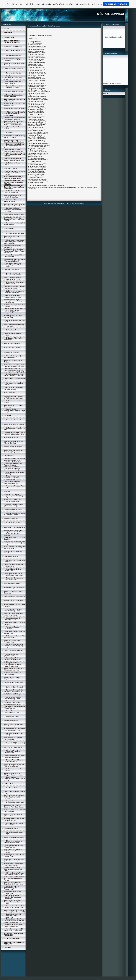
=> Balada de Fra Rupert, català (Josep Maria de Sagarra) (15, 756)
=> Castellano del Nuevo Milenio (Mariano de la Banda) (15, 260)
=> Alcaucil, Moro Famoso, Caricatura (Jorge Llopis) (13, 610)
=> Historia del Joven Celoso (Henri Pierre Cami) (14, 505)
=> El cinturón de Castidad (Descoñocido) (13, 738)
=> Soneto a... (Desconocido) (14, 747)
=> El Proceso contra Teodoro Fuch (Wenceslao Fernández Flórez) (14, 878)
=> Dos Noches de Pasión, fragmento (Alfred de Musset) (14, 150)
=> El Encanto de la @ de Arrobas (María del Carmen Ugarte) (13, 902)
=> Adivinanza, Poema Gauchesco (12, 628)
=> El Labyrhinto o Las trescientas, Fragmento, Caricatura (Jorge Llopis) (12, 478)
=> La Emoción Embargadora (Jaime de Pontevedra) (14, 292)
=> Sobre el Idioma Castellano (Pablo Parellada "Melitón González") (14, 797)
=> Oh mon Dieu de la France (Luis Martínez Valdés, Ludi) (14, 874)
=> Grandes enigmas (11, 721)
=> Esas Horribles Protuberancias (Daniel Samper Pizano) (14, 779)
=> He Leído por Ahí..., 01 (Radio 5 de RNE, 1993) (13, 501)
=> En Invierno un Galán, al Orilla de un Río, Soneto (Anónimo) (13, 851)
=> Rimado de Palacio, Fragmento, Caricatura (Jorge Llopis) (14, 496)
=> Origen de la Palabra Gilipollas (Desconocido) (12, 678)
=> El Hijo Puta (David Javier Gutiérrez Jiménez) (14, 614)
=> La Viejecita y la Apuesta (13, 509)
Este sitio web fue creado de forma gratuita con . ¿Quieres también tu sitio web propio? (68, 4)
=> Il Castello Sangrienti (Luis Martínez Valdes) (14, 357)
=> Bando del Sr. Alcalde (12, 523)
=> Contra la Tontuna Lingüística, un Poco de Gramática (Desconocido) (13, 703)
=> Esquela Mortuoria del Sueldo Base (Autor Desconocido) (12, 916)
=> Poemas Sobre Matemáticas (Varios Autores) (14, 707)
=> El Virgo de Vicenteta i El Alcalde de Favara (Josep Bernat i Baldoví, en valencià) (14, 123)
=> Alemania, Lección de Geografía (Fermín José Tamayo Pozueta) (15, 219)
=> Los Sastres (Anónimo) (13, 343)
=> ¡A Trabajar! (9, 456)
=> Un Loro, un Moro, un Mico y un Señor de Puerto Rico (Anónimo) (15, 173)
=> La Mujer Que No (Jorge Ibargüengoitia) (13, 317)
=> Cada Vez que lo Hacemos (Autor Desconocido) (14, 860)
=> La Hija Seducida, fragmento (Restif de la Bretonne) (15, 192)
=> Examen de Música (11, 352)
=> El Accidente (9, 228)
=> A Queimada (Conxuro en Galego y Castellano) (13, 864)
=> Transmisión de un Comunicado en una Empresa (14, 233)
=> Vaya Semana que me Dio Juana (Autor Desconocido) (14, 930)
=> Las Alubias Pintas (11, 788)
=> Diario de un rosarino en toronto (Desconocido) (13, 842)
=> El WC (7, 491)
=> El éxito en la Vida (11, 438)
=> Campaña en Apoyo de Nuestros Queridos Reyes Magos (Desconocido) (13, 664)
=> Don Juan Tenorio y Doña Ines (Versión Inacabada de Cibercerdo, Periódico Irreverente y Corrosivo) (14, 692)
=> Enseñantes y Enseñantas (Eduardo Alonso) (14, 283)
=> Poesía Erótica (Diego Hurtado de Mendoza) (12, 196)
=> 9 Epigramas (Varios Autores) (15, 597)
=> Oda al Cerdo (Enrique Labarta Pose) (13, 570)
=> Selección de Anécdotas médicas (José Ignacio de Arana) (13, 660)
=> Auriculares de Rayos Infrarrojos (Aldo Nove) (12, 482)
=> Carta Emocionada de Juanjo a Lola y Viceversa (15, 137)
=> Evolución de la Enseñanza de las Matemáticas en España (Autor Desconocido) (14, 921)
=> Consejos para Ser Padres (14, 424)
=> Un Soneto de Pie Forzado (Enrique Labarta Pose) (14, 669)
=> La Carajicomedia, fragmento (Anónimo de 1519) (15, 287)
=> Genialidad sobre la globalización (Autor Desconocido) (12, 888)
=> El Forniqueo (9, 393)
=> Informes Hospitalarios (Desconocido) (13, 674)
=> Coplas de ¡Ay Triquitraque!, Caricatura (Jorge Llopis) (14, 451)
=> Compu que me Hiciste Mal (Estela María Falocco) (14, 765)
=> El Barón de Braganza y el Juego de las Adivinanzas (14, 178)
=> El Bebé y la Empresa (12, 348)
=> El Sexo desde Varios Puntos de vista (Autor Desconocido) (15, 907)
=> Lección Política (10, 168)
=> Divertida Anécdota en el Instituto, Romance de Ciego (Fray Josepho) (13, 301)
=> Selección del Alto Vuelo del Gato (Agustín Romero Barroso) (15, 205)
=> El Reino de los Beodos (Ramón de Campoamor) (13, 815)
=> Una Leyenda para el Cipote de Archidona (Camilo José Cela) (14, 78)
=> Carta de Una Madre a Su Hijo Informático (14, 565)
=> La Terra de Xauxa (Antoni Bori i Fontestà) (14, 824)
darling (105, 93)
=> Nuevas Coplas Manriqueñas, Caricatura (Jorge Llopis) (15, 411)
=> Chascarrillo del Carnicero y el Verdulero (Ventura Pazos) (14, 397)
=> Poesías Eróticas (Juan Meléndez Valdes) (13, 201)
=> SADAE (8, 415)
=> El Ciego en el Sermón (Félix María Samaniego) (15, 637)
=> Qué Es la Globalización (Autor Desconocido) (13, 925)
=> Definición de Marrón (12, 330)
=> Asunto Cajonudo (11, 518)
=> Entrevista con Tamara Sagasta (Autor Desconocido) (14, 883)
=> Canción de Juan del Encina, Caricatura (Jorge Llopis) (15, 730)
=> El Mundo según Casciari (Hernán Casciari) (13, 442)
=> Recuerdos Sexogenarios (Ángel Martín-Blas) (13, 579)
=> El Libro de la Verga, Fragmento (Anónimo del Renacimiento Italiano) (12, 468)
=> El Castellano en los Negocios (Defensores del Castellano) (13, 897)
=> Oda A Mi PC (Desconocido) (14, 743)
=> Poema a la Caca (11, 556)
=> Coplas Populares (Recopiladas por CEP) (12, 712)
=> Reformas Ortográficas (13, 55)
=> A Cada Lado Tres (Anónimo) (15, 214)
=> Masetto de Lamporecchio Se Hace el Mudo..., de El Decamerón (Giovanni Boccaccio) (15, 311)
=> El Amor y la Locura (12, 270)
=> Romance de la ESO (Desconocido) (12, 641)
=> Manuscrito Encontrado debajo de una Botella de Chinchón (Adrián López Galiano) (13, 533)
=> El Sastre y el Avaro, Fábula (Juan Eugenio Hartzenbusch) (14, 366)
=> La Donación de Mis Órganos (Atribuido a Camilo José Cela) (15, 433)
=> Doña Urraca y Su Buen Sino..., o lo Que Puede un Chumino (13, 265)
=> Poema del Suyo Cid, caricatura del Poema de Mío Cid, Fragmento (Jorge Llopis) (14, 370)
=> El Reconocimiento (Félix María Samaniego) (13, 725)
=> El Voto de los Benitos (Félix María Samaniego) (14, 548)
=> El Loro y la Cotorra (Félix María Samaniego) (14, 388)
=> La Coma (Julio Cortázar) (13, 687)
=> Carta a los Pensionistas (13, 420)
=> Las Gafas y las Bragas (13, 447)
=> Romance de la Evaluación (14, 68)
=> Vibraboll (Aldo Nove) (12, 583)
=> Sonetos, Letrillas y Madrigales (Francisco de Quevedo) (12, 210)
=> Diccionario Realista (12, 716)
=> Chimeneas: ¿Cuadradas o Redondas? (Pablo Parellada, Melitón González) (14, 242)
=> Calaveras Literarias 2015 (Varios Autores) (14, 846)
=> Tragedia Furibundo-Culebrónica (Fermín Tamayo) (14, 802)
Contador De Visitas (115, 83)
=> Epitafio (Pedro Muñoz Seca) (15, 527)
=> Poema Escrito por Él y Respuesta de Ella (13, 619)
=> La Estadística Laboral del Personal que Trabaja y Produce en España (15, 251)
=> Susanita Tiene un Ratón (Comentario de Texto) (13, 87)
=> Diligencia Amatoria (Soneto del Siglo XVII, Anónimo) (14, 118)
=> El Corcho (8, 783)
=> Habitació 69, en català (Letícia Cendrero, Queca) (13, 296)
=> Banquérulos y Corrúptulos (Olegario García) (14, 820)
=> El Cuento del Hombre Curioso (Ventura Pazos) (12, 278)
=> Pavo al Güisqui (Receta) (13, 91)
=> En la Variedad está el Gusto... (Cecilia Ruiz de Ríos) (14, 159)
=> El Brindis (8, 132)
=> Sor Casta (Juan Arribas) (13, 650)
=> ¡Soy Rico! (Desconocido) (14, 683)
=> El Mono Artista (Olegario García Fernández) (13, 761)
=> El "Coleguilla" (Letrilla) (13, 274)
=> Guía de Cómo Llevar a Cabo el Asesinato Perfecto (15, 514)
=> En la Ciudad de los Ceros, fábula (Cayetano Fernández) (14, 375)
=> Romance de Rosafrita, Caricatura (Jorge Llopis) (13, 698)
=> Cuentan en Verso (11, 828)
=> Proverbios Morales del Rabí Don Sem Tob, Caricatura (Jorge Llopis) (15, 543)
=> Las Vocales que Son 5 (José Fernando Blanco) (15, 105)
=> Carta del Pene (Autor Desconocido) (12, 892)
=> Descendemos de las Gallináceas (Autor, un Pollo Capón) (13, 869)
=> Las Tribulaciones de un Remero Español (13, 82)
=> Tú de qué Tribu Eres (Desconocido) (12, 752)
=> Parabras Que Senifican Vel (14, 588)
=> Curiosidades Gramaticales (14, 837)
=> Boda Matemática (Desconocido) (11, 655)
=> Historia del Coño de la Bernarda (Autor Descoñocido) (14, 806)
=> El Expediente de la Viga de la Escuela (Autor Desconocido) (14, 911)
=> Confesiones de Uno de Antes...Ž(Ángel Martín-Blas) (13, 574)
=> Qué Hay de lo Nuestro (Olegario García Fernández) (14, 774)
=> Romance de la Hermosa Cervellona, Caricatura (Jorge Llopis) (14, 646)
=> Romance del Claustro (13, 73)
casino (105, 83)
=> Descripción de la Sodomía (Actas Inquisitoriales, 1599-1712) (14, 146)
